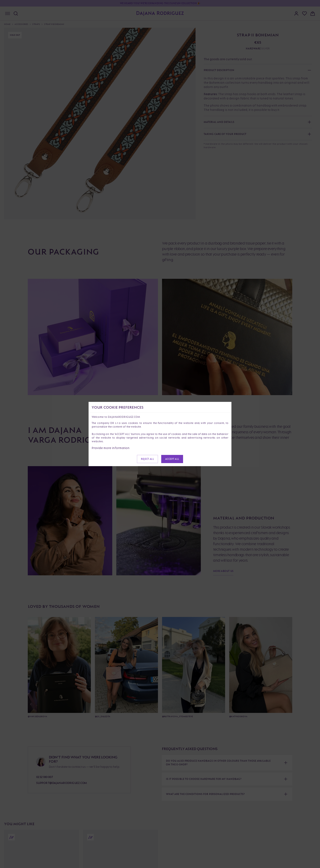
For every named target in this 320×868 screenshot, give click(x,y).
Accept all (172, 459)
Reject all (147, 459)
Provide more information (111, 448)
